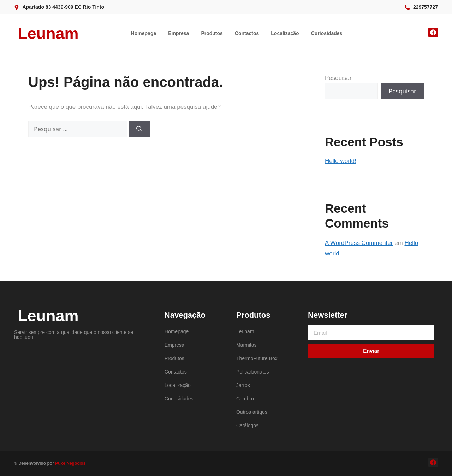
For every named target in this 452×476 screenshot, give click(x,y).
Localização (285, 33)
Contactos (247, 33)
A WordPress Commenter (359, 243)
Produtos (212, 33)
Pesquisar (338, 78)
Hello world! (341, 161)
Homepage (144, 33)
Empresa (179, 33)
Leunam (48, 33)
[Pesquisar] (139, 129)
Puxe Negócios (70, 463)
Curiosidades (327, 33)
